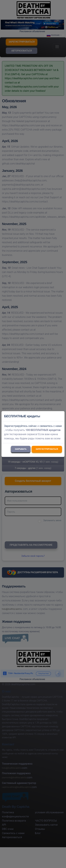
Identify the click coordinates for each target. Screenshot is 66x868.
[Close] (61, 416)
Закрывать (21, 449)
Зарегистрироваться (47, 449)
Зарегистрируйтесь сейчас (20, 426)
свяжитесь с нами (51, 426)
